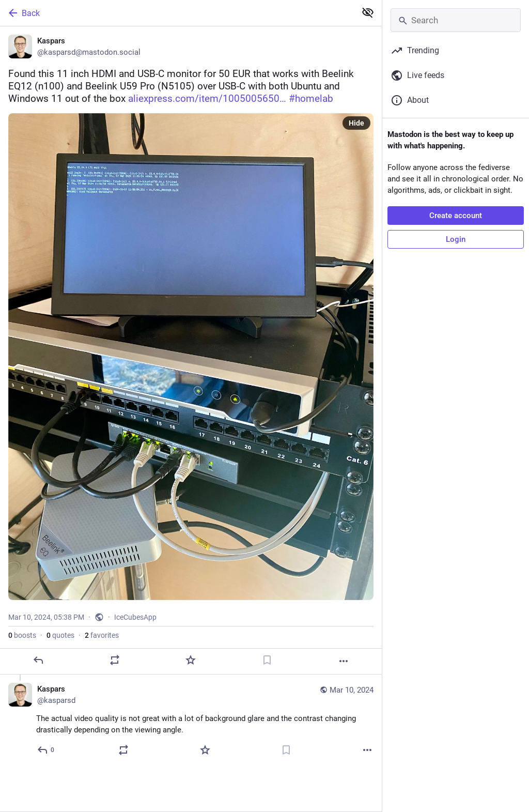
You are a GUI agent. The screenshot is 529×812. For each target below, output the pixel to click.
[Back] (177, 13)
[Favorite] (191, 660)
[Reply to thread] (46, 750)
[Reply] (38, 660)
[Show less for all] (368, 12)
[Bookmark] (267, 660)
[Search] (456, 20)
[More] (344, 661)
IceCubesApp (135, 617)
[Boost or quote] (115, 660)
